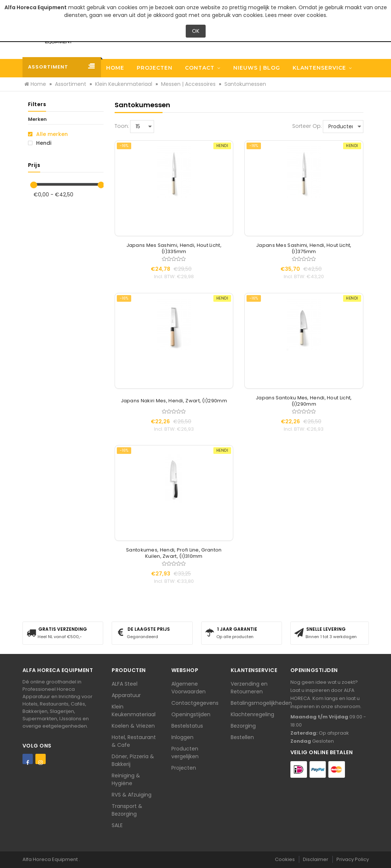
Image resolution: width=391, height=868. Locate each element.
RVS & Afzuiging (132, 795)
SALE (117, 825)
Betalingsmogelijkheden (261, 703)
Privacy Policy (353, 859)
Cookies (285, 859)
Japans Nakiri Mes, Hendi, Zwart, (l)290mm (174, 401)
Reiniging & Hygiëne (126, 779)
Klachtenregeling (252, 714)
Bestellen (242, 737)
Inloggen (182, 737)
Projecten (184, 768)
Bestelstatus (187, 726)
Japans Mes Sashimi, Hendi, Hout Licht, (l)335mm (174, 249)
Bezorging (243, 726)
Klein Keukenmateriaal (134, 710)
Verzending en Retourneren (249, 688)
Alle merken (48, 134)
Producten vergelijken (185, 752)
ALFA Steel (125, 684)
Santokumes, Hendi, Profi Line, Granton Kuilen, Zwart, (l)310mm (174, 553)
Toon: (122, 126)
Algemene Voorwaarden (188, 688)
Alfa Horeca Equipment (51, 859)
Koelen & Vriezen (133, 726)
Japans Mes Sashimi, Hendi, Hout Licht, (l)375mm (304, 249)
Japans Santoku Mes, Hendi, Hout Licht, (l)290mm (304, 401)
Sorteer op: (307, 126)
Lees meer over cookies (296, 15)
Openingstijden (191, 714)
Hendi (40, 143)
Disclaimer (316, 859)
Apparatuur (126, 695)
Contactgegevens (195, 703)
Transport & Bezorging (127, 810)
